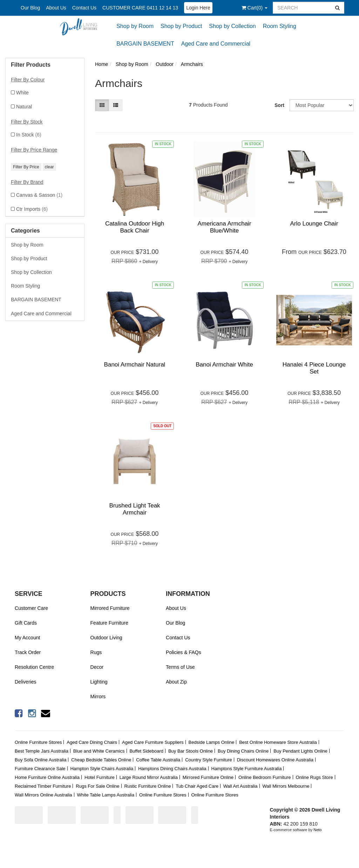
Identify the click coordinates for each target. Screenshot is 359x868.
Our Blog (30, 8)
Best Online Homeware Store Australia (278, 742)
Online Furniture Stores (38, 742)
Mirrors (98, 697)
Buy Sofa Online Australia (40, 760)
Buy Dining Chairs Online (243, 751)
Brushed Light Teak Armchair (134, 509)
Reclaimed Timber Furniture (43, 786)
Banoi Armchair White (224, 365)
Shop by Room (135, 26)
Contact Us (84, 8)
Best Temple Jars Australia (42, 751)
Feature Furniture (109, 623)
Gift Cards (26, 623)
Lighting (99, 682)
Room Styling (280, 26)
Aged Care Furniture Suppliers (153, 742)
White (22, 93)
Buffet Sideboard (146, 751)
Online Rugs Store (314, 777)
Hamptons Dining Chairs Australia (172, 769)
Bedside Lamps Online (211, 742)
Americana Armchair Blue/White (224, 227)
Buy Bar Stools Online (191, 751)
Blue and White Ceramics (99, 751)
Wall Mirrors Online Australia (43, 795)
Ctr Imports (32, 209)
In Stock (29, 135)
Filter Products (31, 65)
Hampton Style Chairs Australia (102, 769)
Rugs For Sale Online (97, 786)
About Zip (176, 682)
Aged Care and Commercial (216, 44)
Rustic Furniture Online (147, 786)
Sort (279, 105)
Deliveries (25, 682)
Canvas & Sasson (39, 195)
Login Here (198, 8)
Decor (97, 667)
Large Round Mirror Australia (149, 777)
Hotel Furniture (100, 777)
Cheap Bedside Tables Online (101, 760)
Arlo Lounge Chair (314, 224)
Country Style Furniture (209, 760)
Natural (24, 107)
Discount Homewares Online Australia (275, 760)
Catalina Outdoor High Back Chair (135, 227)
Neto (317, 830)
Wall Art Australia (241, 786)
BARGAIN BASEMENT (145, 44)
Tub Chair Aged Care (197, 786)
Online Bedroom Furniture (265, 777)
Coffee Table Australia (158, 760)
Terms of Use (180, 667)
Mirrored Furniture (110, 608)
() (255, 8)
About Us (56, 8)
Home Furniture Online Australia (47, 777)
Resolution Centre (34, 667)
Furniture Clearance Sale (40, 769)
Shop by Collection (232, 26)
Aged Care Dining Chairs (92, 742)
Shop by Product (181, 26)
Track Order (28, 652)
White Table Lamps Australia (106, 795)
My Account (27, 638)
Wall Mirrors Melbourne (286, 786)
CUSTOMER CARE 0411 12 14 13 (140, 8)
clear (49, 167)
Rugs (96, 652)
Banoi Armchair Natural (135, 365)
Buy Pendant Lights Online (300, 751)
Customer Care (31, 608)
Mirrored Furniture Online (208, 777)
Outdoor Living (106, 638)
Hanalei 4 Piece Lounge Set (314, 368)
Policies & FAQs (183, 652)
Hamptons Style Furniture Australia (247, 769)
